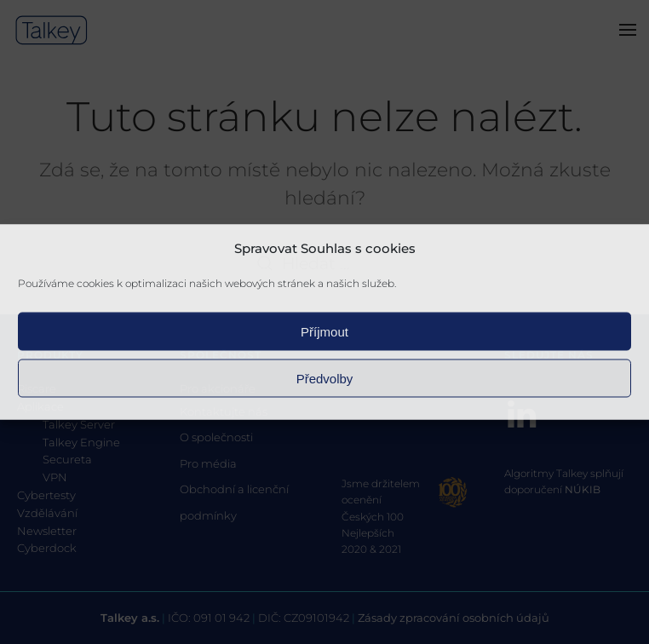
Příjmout (324, 331)
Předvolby (325, 378)
